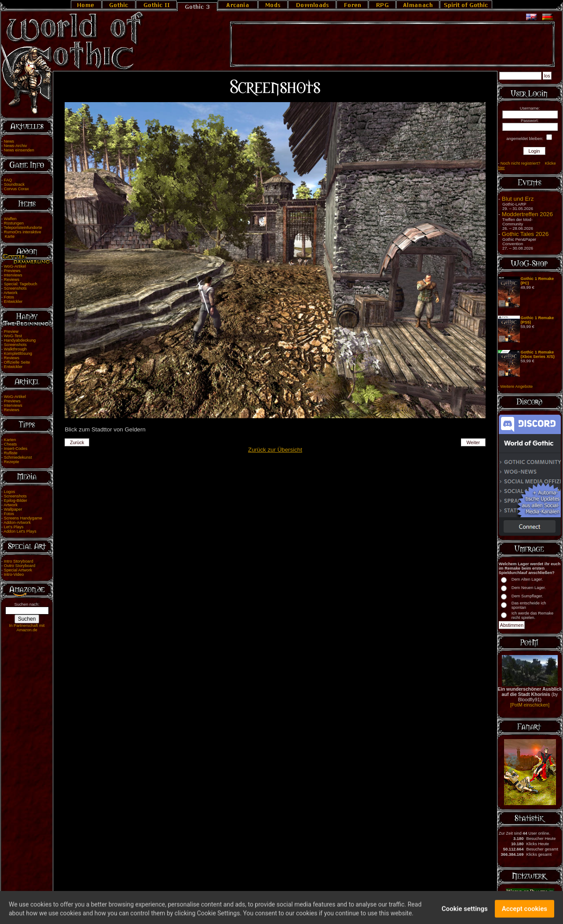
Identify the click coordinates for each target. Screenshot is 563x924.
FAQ (8, 180)
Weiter (473, 442)
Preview (11, 331)
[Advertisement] (392, 44)
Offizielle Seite (17, 362)
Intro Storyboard (19, 561)
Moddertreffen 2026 (527, 214)
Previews (12, 271)
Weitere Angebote (516, 387)
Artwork (11, 293)
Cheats (11, 444)
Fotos (9, 297)
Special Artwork (18, 570)
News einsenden (19, 150)
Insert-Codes (16, 449)
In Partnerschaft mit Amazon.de (27, 628)
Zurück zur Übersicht (275, 450)
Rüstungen (14, 223)
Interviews (13, 275)
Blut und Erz (518, 199)
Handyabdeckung (20, 340)
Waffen (10, 219)
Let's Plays (14, 527)
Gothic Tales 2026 (525, 234)
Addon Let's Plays (20, 531)
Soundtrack (14, 184)
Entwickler (13, 302)
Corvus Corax (16, 189)
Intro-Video (14, 574)
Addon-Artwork (17, 523)
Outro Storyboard (20, 566)
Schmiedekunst (18, 457)
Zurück (77, 442)
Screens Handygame (23, 518)
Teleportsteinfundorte (23, 228)
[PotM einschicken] (530, 705)
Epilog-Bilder (16, 501)
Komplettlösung (18, 353)
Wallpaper (13, 509)
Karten (10, 440)
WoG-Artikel (15, 266)
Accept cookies (525, 913)
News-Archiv (15, 146)
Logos (9, 492)
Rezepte (12, 462)
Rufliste (11, 453)
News (9, 141)
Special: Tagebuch (21, 284)
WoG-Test (13, 336)
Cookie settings (465, 913)
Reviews (12, 280)
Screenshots (15, 288)
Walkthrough (15, 349)
